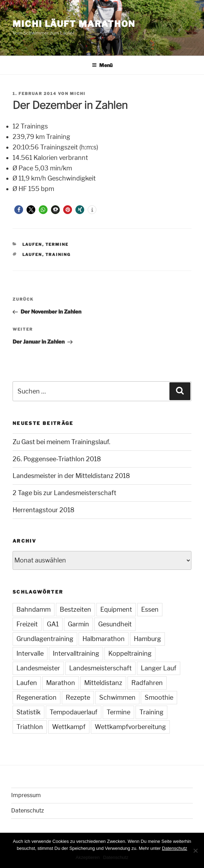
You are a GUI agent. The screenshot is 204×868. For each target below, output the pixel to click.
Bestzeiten (75, 609)
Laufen (32, 244)
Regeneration (37, 697)
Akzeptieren (88, 857)
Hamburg (147, 639)
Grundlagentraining (45, 639)
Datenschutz (28, 811)
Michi (78, 94)
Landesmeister (38, 668)
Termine (57, 244)
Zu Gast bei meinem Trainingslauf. (61, 442)
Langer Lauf (159, 668)
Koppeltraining (130, 653)
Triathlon (30, 727)
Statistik (28, 712)
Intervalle (30, 653)
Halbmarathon (104, 639)
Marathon (61, 683)
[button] (19, 210)
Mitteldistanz (103, 683)
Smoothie (159, 697)
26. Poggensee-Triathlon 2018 (57, 459)
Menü (102, 65)
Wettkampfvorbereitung (130, 727)
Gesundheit (115, 624)
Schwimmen (117, 697)
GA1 (53, 624)
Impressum (26, 795)
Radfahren (147, 683)
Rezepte (78, 697)
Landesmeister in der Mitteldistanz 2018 (71, 476)
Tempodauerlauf (74, 712)
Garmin (78, 624)
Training (58, 255)
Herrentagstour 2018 (43, 510)
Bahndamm (34, 609)
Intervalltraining (76, 653)
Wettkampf (69, 727)
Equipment (116, 609)
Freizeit (27, 624)
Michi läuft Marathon (74, 24)
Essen (150, 609)
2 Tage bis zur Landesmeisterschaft (64, 493)
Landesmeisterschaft (100, 668)
